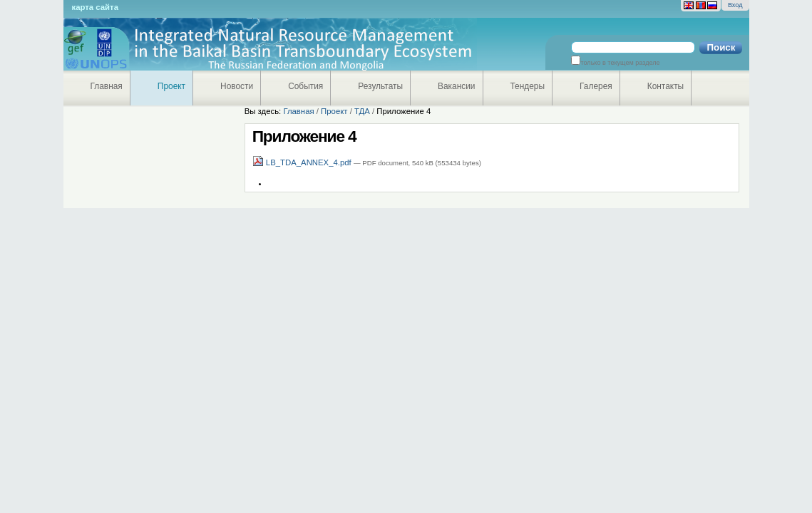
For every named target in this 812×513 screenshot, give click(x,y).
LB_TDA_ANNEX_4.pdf (303, 162)
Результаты (380, 86)
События (305, 86)
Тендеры (528, 86)
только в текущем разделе (620, 63)
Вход (735, 5)
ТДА (362, 111)
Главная (107, 86)
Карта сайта (95, 7)
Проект (171, 86)
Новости (237, 86)
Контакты (665, 86)
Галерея (596, 86)
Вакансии (457, 86)
